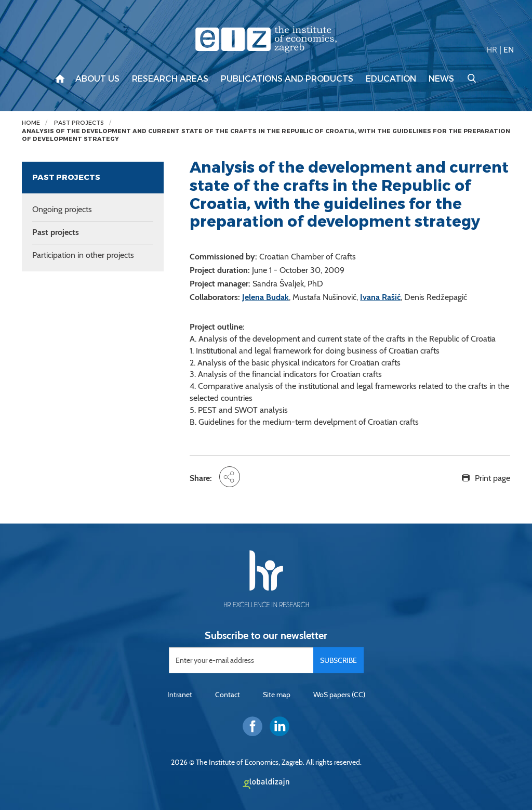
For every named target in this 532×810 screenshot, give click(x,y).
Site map (277, 695)
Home (31, 123)
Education (391, 79)
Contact (228, 695)
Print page (493, 478)
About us (97, 79)
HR (492, 50)
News (441, 79)
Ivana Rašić (380, 297)
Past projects (79, 123)
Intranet (180, 695)
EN (509, 50)
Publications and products (287, 79)
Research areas (170, 79)
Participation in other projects (83, 255)
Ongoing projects (62, 209)
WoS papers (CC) (339, 695)
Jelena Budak (265, 297)
